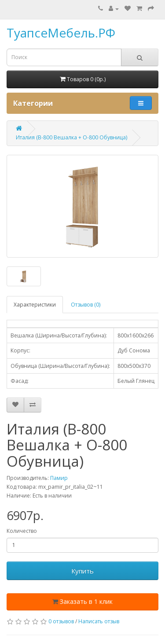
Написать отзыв (99, 621)
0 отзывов (61, 621)
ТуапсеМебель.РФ (61, 33)
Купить (82, 571)
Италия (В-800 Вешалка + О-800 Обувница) (71, 137)
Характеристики (35, 305)
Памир (59, 478)
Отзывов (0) (86, 305)
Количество (22, 531)
